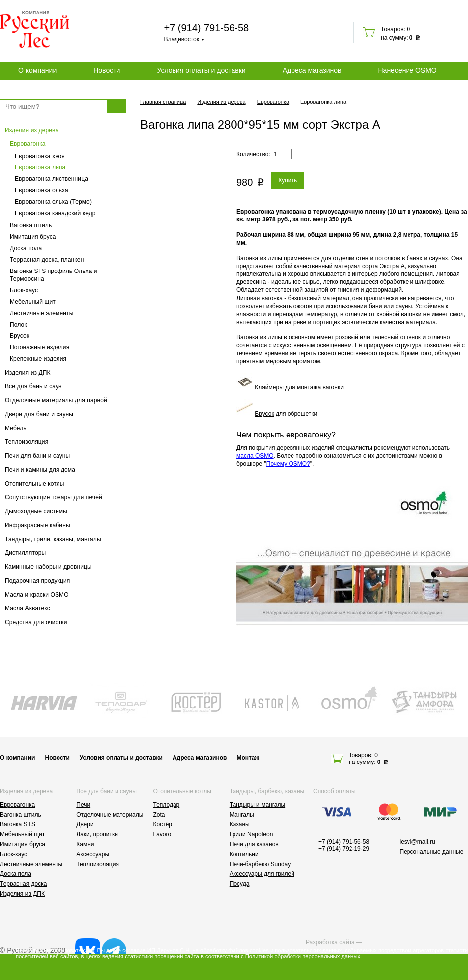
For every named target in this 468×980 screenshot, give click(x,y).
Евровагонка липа (40, 167)
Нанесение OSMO (407, 70)
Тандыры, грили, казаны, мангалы (53, 539)
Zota (159, 815)
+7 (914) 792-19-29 (344, 849)
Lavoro (162, 834)
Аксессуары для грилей (262, 874)
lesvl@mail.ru (417, 842)
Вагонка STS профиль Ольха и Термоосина (54, 275)
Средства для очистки (36, 622)
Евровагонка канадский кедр (55, 213)
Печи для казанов (254, 844)
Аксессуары (93, 854)
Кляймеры (269, 387)
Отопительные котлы (35, 484)
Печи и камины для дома (40, 470)
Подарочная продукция (38, 581)
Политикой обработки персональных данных (303, 956)
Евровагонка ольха (42, 190)
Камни (85, 844)
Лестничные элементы (42, 313)
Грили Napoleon (251, 834)
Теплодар (167, 805)
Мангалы (242, 815)
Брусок (20, 336)
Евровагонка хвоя (40, 156)
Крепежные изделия (38, 359)
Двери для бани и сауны (39, 414)
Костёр (163, 824)
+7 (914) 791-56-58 (206, 28)
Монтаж (248, 758)
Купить (288, 180)
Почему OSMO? (288, 464)
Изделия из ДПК (28, 373)
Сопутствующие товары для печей (54, 497)
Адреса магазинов (312, 70)
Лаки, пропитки (97, 834)
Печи (83, 805)
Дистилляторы (25, 553)
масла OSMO (255, 456)
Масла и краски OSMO (37, 595)
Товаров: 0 (395, 29)
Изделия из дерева (32, 130)
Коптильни (244, 854)
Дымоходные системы (36, 511)
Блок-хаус (24, 290)
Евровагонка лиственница (52, 179)
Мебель (16, 428)
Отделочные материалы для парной (56, 400)
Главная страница (163, 102)
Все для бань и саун (33, 386)
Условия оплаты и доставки (201, 70)
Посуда (240, 884)
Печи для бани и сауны (37, 456)
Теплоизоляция (27, 442)
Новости (107, 70)
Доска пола (26, 248)
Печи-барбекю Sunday (260, 864)
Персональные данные (432, 852)
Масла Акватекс (28, 608)
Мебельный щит (33, 302)
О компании (37, 70)
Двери (85, 824)
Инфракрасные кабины (38, 525)
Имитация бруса (33, 237)
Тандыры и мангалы (257, 805)
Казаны (240, 824)
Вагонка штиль (31, 225)
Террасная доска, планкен (47, 260)
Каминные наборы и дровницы (48, 567)
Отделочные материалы (110, 815)
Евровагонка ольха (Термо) (53, 202)
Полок (19, 325)
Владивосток (181, 39)
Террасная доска (23, 884)
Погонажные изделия (40, 347)
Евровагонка (28, 144)
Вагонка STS (18, 824)
